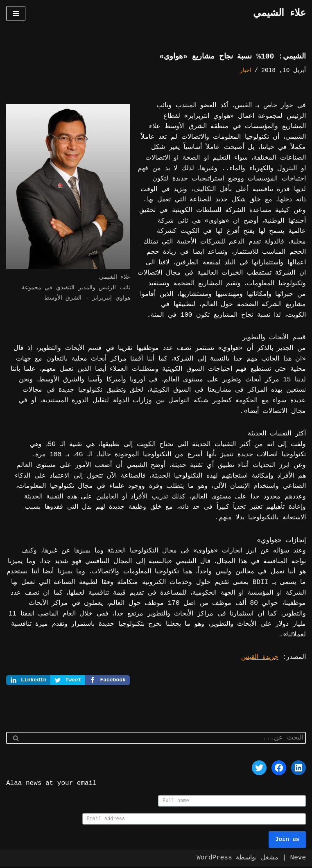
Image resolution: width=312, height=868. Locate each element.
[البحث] (165, 739)
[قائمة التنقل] (16, 14)
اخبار (246, 71)
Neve (298, 859)
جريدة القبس (260, 657)
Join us (287, 841)
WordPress (214, 859)
